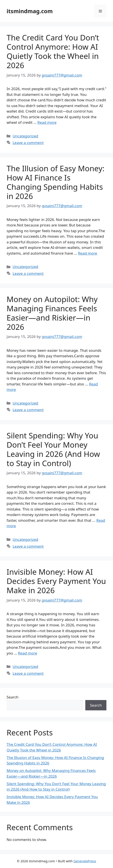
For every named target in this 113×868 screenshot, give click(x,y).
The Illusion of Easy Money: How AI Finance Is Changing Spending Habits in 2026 (56, 182)
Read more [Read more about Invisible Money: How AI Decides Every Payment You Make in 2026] (28, 653)
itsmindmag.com (30, 11)
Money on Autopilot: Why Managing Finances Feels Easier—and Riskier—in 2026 (52, 313)
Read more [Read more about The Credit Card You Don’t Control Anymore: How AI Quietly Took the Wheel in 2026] (47, 122)
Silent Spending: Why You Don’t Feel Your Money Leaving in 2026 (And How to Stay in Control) (53, 449)
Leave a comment (28, 143)
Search (13, 697)
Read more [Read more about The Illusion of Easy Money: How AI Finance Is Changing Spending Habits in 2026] (88, 253)
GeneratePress (85, 861)
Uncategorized (25, 136)
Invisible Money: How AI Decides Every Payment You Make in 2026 (56, 581)
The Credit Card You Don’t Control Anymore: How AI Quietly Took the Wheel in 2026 (53, 51)
